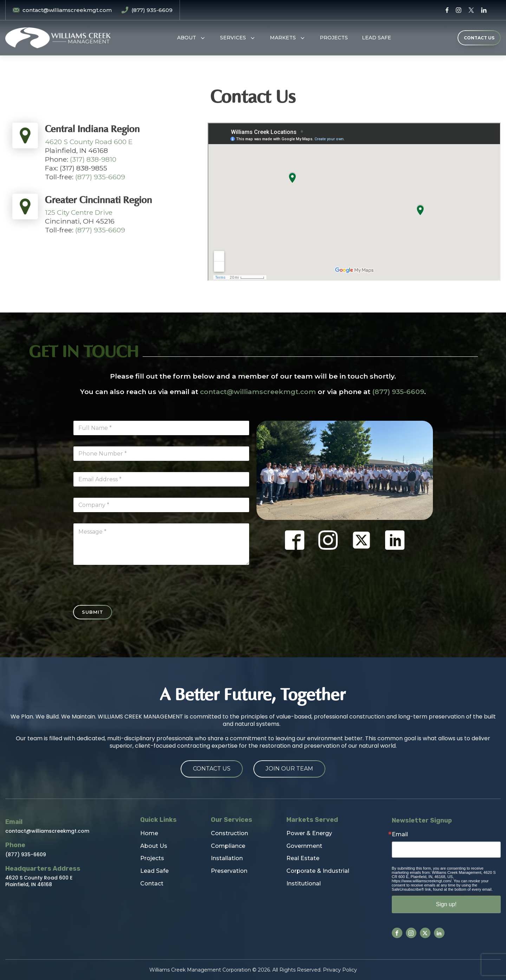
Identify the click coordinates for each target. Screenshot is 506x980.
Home (149, 833)
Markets (283, 38)
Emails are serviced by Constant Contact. (427, 894)
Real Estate (303, 858)
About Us (154, 846)
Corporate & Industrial (318, 871)
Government (304, 846)
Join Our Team (289, 769)
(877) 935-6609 (100, 177)
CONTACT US (479, 38)
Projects (334, 38)
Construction (229, 833)
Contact (152, 884)
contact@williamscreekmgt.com (258, 392)
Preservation (229, 871)
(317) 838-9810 (93, 159)
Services (233, 38)
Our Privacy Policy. (480, 894)
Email (400, 834)
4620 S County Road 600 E (89, 142)
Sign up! (446, 904)
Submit (93, 612)
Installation (227, 858)
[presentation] (126, 600)
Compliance (228, 846)
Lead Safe (377, 38)
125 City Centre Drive (79, 212)
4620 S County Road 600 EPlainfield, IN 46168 (39, 881)
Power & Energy (309, 833)
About (187, 38)
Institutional (304, 884)
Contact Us (212, 769)
